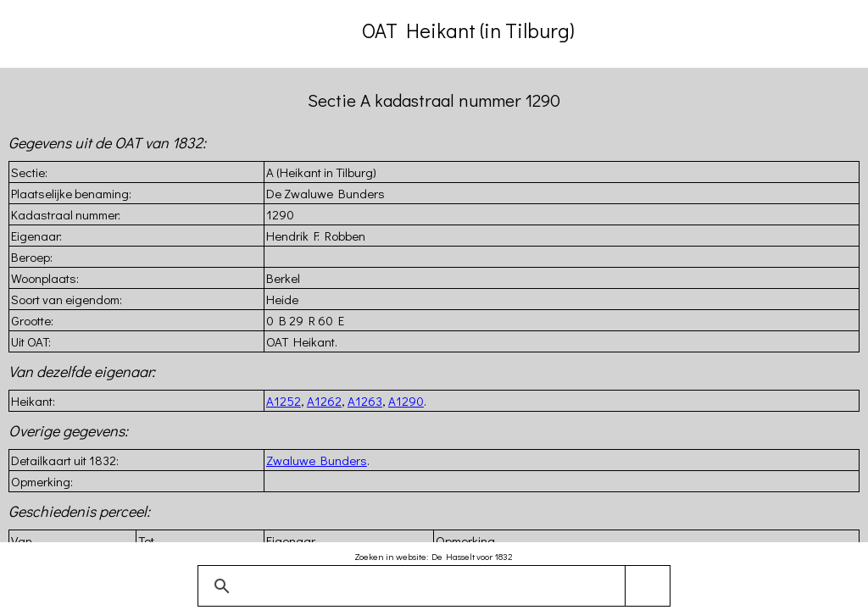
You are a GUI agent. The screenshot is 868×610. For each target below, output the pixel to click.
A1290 (406, 401)
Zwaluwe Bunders (317, 460)
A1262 (324, 401)
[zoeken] (431, 586)
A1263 (365, 401)
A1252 (284, 401)
